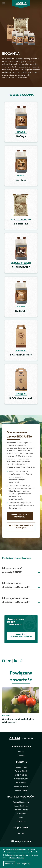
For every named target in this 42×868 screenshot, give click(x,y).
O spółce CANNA (21, 747)
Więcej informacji (17, 859)
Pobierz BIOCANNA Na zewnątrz (22, 527)
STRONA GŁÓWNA (15, 739)
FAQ (21, 818)
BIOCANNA (29, 739)
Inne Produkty (21, 791)
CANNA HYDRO (21, 779)
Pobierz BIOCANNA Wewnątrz (20, 516)
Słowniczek (21, 821)
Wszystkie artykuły (21, 802)
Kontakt (21, 756)
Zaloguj (21, 833)
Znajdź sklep (23, 842)
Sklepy (21, 752)
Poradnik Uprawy (21, 810)
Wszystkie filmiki (21, 806)
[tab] (21, 568)
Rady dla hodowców (21, 797)
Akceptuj (9, 864)
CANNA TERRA (21, 768)
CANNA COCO (21, 775)
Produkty (21, 762)
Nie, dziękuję (23, 864)
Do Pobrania (21, 814)
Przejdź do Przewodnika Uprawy (21, 636)
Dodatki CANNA (21, 787)
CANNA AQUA (21, 771)
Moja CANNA (21, 828)
